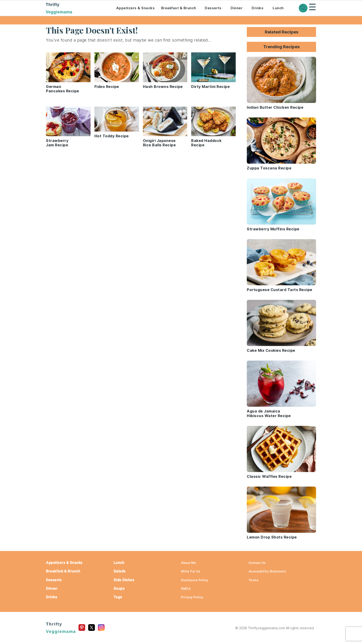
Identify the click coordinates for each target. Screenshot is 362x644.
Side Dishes (124, 580)
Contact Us (257, 563)
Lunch (278, 8)
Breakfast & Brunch (179, 8)
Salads (120, 571)
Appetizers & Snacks (136, 8)
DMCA (186, 589)
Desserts (213, 8)
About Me (189, 563)
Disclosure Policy (195, 580)
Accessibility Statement (267, 571)
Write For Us (191, 571)
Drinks (258, 8)
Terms (254, 580)
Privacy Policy (192, 597)
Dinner (237, 8)
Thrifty (75, 9)
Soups (119, 588)
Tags (118, 597)
